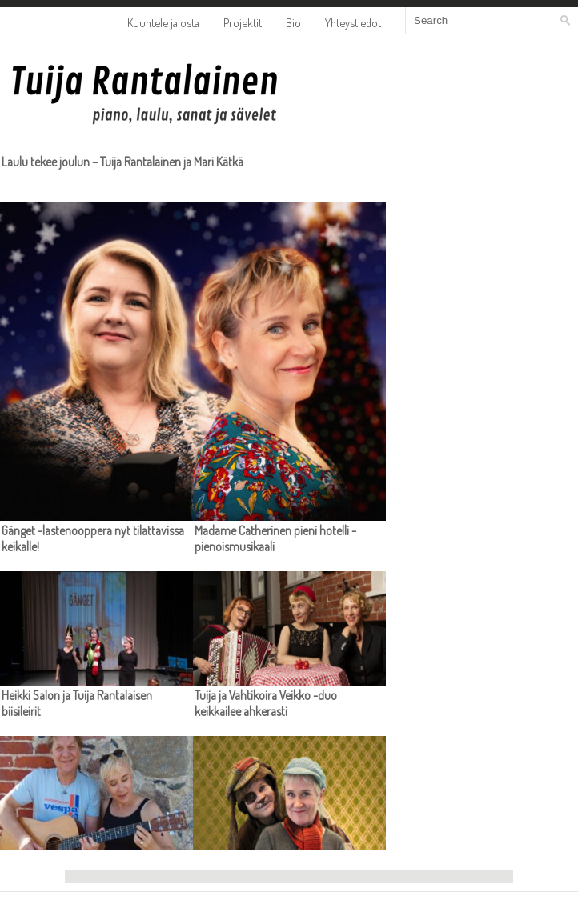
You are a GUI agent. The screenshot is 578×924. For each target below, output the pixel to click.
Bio (293, 22)
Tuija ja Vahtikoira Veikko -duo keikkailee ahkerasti (266, 703)
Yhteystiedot (353, 22)
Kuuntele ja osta (163, 22)
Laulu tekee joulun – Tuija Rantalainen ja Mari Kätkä (122, 162)
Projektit (243, 22)
